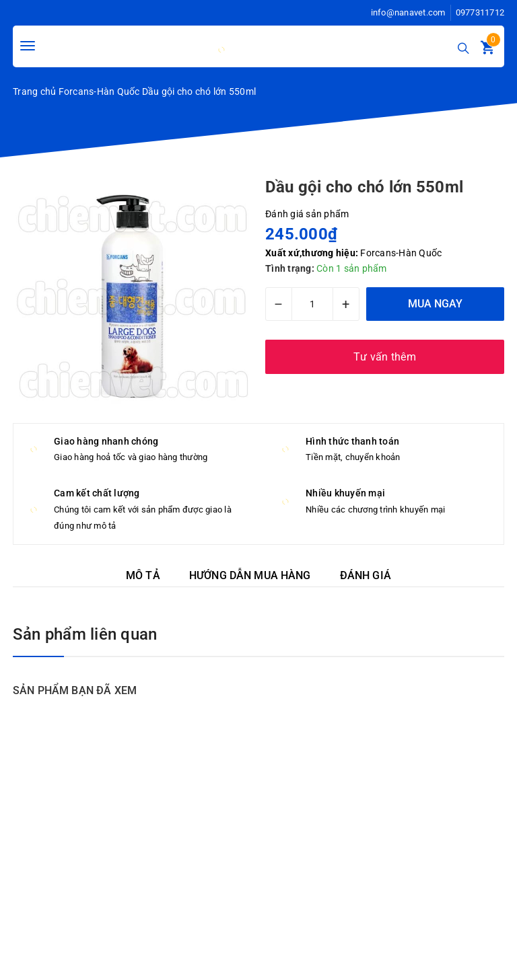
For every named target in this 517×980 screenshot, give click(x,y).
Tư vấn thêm (385, 357)
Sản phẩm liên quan (85, 634)
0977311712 (480, 12)
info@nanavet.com (408, 12)
